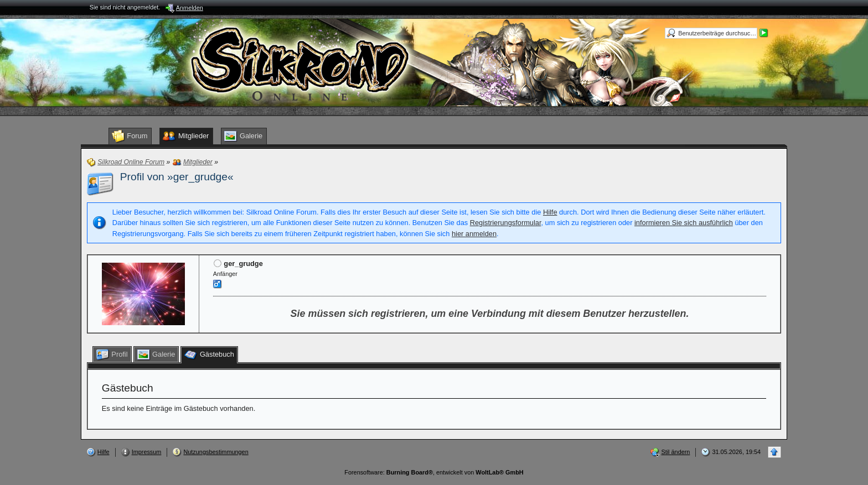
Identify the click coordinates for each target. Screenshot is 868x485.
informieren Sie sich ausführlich (684, 223)
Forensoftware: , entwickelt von (434, 472)
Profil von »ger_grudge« (177, 177)
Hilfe (550, 212)
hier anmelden (474, 234)
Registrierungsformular (506, 223)
